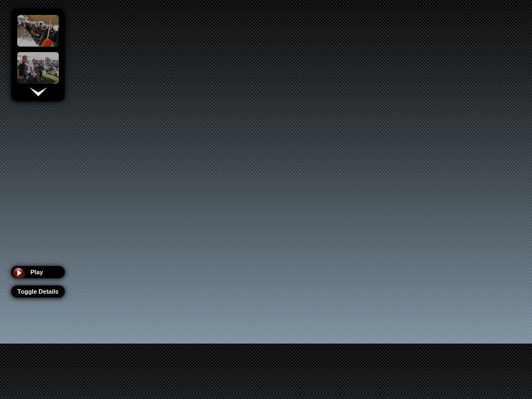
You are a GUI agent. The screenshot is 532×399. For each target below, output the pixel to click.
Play (37, 272)
